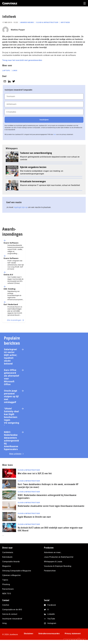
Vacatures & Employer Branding (58, 566)
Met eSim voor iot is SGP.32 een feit (35, 473)
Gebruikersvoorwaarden (49, 634)
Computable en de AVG (12, 610)
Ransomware (8, 589)
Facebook (52, 605)
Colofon (6, 605)
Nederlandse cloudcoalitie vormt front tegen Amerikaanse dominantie (51, 506)
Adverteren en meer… (53, 552)
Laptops (6, 70)
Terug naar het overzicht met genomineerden (22, 60)
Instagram (52, 623)
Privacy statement (73, 634)
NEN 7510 (7, 594)
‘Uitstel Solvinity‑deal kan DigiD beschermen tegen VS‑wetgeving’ (12, 417)
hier (55, 134)
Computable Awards (11, 562)
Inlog (4, 623)
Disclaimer (29, 634)
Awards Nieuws (27, 22)
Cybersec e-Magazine (11, 575)
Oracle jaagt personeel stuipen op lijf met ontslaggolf (11, 396)
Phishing (6, 584)
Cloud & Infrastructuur (47, 22)
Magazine (7, 566)
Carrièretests (8, 552)
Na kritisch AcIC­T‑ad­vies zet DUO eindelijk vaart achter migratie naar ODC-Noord (50, 529)
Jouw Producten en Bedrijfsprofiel (59, 557)
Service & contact (10, 614)
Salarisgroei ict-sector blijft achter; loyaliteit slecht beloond (11, 357)
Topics (5, 580)
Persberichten (50, 571)
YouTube (51, 619)
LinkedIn (51, 614)
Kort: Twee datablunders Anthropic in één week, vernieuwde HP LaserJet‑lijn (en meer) (48, 486)
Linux (15, 70)
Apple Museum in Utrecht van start (34, 517)
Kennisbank (7, 557)
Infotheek (65, 22)
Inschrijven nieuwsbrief (12, 619)
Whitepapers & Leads (53, 562)
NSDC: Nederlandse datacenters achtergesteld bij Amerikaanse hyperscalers (11, 441)
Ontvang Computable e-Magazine (17, 571)
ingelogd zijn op (21, 207)
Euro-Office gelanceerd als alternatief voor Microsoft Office (12, 377)
